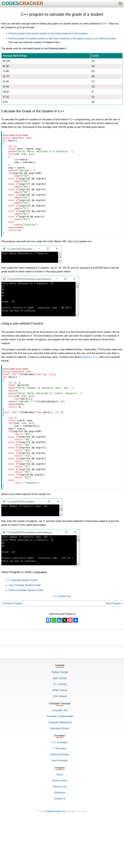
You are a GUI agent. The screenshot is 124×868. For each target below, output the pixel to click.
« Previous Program (12, 652)
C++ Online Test (62, 645)
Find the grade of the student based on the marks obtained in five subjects (48, 34)
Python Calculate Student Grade (26, 639)
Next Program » (114, 652)
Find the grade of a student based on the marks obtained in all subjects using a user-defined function (62, 39)
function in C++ (90, 379)
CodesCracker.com (56, 860)
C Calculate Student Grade (23, 629)
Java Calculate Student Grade (25, 634)
